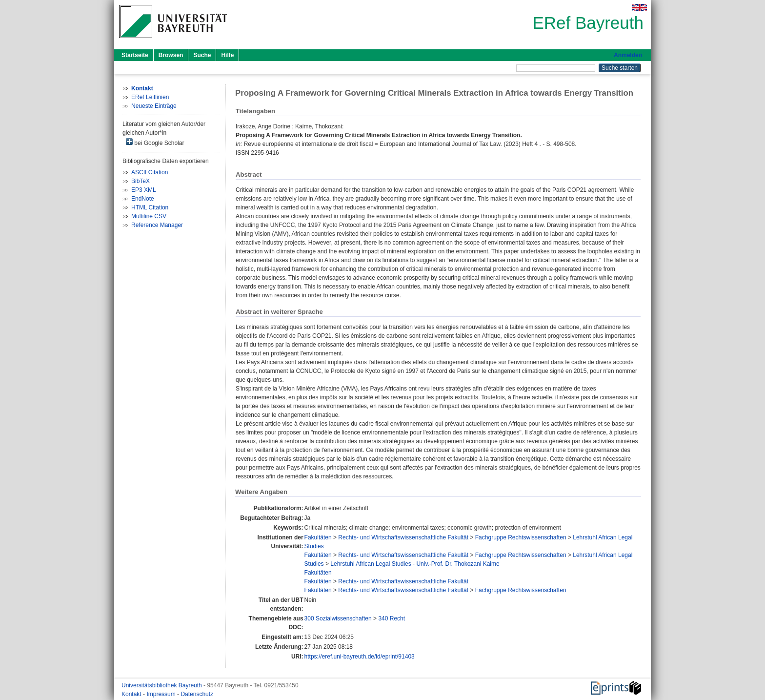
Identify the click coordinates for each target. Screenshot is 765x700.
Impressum (162, 694)
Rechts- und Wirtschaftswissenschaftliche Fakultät (403, 537)
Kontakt (132, 694)
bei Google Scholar (155, 142)
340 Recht (392, 618)
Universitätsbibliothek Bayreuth (162, 685)
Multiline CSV (149, 216)
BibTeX (141, 181)
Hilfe (227, 55)
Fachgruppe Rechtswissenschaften (521, 537)
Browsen (171, 55)
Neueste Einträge (154, 106)
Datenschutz (197, 694)
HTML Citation (150, 207)
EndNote (143, 199)
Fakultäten (318, 537)
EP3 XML (144, 190)
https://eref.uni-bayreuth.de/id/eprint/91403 (360, 657)
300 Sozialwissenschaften (338, 618)
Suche (202, 55)
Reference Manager (157, 225)
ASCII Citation (150, 172)
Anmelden (628, 55)
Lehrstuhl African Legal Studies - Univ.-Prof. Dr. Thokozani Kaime (415, 564)
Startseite (135, 55)
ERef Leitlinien (150, 97)
